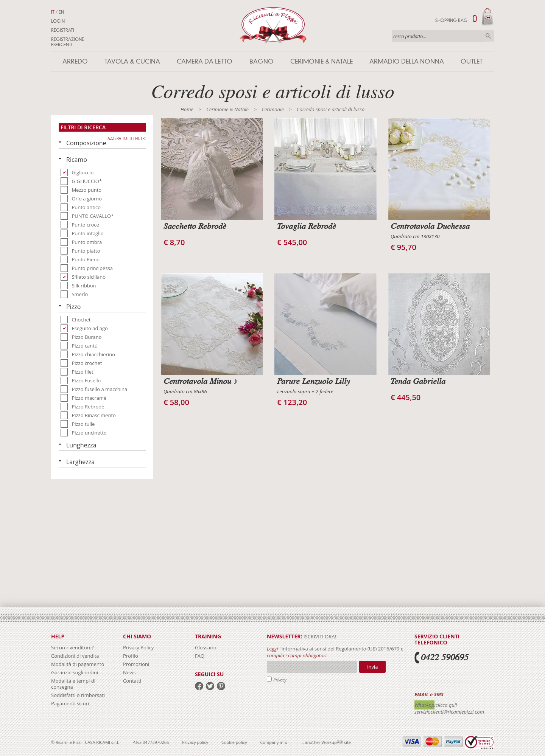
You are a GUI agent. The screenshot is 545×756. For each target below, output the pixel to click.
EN (61, 12)
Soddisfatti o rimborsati (78, 695)
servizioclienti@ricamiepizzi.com (449, 712)
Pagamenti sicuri (70, 703)
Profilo (131, 656)
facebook (199, 686)
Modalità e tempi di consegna (73, 684)
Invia (372, 667)
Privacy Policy (138, 647)
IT (53, 12)
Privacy (280, 680)
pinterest (221, 686)
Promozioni (136, 664)
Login (58, 21)
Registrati (63, 30)
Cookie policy (234, 742)
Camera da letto (205, 61)
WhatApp (424, 705)
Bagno (262, 61)
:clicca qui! (446, 705)
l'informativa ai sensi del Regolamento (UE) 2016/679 (339, 649)
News (129, 672)
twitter (210, 686)
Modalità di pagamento (78, 664)
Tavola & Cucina (132, 61)
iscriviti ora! (319, 636)
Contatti (132, 681)
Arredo (75, 61)
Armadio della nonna (407, 61)
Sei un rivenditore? (72, 647)
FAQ (200, 656)
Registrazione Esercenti (68, 42)
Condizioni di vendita (75, 656)
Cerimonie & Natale (322, 61)
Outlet (472, 61)
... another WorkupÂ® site (326, 742)
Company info (274, 742)
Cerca (488, 36)
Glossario (206, 647)
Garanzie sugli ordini (75, 672)
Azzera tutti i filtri (127, 138)
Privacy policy (195, 742)
